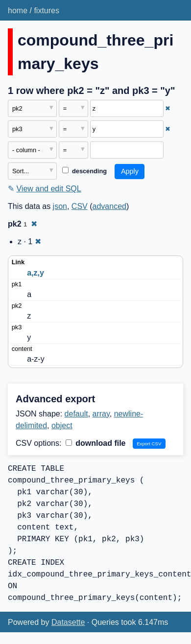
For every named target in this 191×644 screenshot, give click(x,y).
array (101, 414)
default (76, 414)
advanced (109, 206)
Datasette (68, 622)
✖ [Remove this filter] (168, 108)
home (18, 11)
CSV (80, 206)
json (60, 206)
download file (96, 443)
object (62, 425)
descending (84, 171)
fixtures (47, 11)
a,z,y (36, 273)
